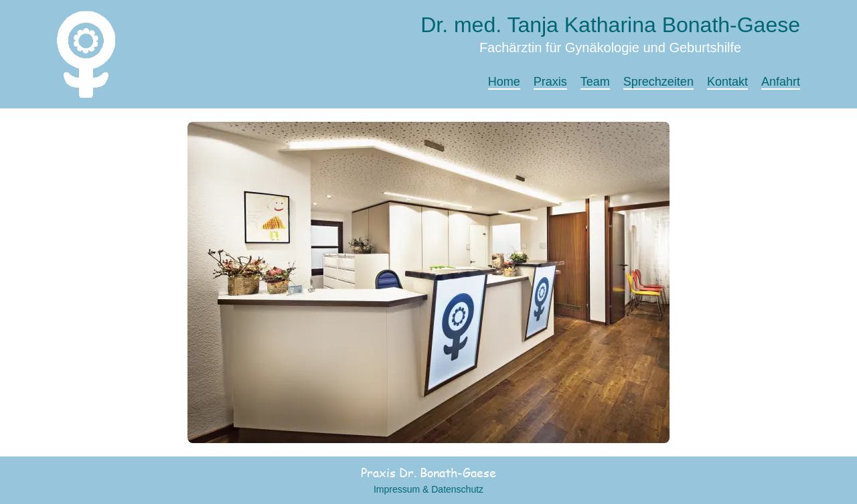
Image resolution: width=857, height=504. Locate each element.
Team (595, 82)
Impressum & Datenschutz (428, 489)
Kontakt (727, 82)
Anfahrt (781, 82)
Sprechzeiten (658, 82)
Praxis (550, 82)
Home (504, 82)
